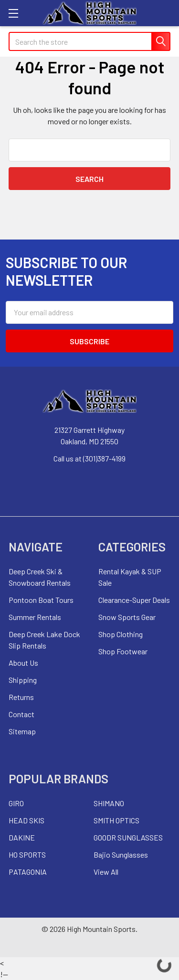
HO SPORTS (27, 855)
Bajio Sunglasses (121, 855)
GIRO (16, 803)
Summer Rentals (35, 617)
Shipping (23, 680)
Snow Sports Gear (127, 617)
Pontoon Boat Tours (41, 600)
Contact (21, 714)
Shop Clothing (121, 634)
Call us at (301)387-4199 (89, 458)
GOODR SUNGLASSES (128, 837)
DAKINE (22, 837)
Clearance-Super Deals (134, 600)
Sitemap (22, 731)
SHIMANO (109, 803)
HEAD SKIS (26, 820)
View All (106, 872)
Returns (21, 697)
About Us (23, 663)
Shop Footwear (123, 651)
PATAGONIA (28, 872)
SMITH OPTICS (116, 820)
